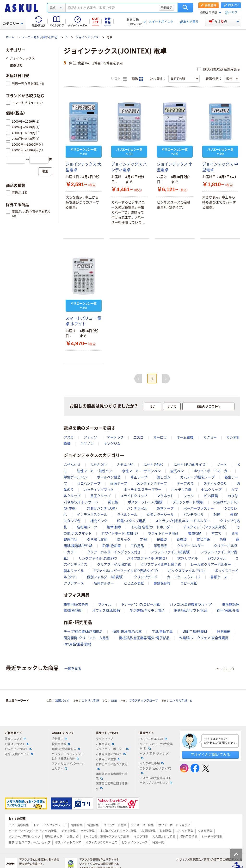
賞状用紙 (203, 540)
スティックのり (215, 483)
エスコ (138, 437)
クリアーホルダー (191, 546)
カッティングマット (99, 490)
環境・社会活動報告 (66, 749)
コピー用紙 (189, 583)
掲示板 (113, 502)
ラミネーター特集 (142, 825)
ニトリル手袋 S (181, 701)
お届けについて (17, 744)
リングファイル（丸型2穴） (98, 558)
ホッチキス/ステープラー (143, 490)
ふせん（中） (99, 465)
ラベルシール (127, 515)
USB (114, 701)
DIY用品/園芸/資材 (77, 644)
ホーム (10, 37)
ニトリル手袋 (90, 701)
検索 (185, 8)
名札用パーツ (87, 527)
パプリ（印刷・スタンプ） (155, 756)
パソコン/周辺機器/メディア (191, 604)
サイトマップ (105, 739)
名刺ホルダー (104, 583)
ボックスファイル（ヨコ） (187, 571)
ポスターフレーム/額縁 (145, 502)
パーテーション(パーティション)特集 (33, 831)
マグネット (165, 496)
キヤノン (87, 444)
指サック (124, 540)
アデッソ (90, 437)
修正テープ (139, 477)
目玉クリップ (100, 496)
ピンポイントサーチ (135, 843)
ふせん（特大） (154, 465)
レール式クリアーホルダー (211, 565)
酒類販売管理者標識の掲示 (112, 776)
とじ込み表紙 (134, 583)
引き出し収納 (97, 540)
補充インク (99, 521)
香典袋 (182, 540)
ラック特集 (87, 831)
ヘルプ (233, 13)
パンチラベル (137, 508)
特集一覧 (158, 843)
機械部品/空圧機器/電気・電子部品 (144, 638)
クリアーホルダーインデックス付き (114, 552)
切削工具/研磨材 (195, 632)
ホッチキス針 (181, 490)
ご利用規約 (105, 744)
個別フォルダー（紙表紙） (105, 577)
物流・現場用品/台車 (127, 632)
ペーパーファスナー (199, 508)
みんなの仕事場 (152, 763)
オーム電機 (185, 437)
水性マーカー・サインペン (141, 471)
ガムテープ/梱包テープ (197, 477)
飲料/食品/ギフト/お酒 (191, 611)
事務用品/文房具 (76, 604)
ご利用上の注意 (108, 759)
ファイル (105, 604)
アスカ (69, 437)
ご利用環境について (111, 754)
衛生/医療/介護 (228, 611)
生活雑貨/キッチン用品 (147, 611)
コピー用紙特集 (19, 825)
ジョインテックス (87, 37)
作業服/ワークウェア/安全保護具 (204, 638)
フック (189, 496)
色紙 (223, 540)
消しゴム (164, 477)
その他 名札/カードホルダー (152, 527)
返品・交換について (19, 754)
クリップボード (146, 577)
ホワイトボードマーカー (212, 471)
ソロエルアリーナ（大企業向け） (156, 746)
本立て (216, 533)
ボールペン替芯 (109, 477)
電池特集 (93, 825)
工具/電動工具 (162, 632)
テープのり (185, 483)
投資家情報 (61, 744)
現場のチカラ (54, 837)
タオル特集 (205, 831)
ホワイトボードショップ (174, 825)
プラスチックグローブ (143, 701)
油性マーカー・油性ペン (95, 471)
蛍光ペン (177, 471)
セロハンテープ (89, 483)
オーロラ (160, 437)
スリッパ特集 (185, 831)
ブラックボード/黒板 (188, 502)
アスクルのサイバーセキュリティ (68, 766)
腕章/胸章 (114, 527)
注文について (15, 739)
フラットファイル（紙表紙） (171, 552)
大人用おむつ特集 (164, 837)
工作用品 (137, 546)
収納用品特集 (189, 837)
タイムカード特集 (115, 825)
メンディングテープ (152, 483)
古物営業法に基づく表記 (112, 766)
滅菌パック (62, 701)
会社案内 (60, 739)
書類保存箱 (162, 583)
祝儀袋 (162, 540)
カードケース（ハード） (184, 577)
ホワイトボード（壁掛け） (120, 533)
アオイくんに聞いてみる (210, 755)
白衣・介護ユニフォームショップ (30, 843)
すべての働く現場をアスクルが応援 (106, 837)
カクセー (210, 437)
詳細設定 (167, 8)
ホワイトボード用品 (163, 533)
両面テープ (119, 483)
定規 (143, 540)
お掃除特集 (148, 831)
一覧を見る (73, 669)
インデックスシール (92, 515)
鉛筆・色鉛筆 (112, 546)
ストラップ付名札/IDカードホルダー (183, 521)
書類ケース (219, 577)
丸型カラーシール (160, 515)
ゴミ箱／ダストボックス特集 (118, 831)
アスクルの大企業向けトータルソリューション (156, 781)
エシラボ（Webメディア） (155, 771)
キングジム (112, 444)
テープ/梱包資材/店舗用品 (83, 632)
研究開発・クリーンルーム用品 (86, 638)
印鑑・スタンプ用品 (131, 521)
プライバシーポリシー (112, 749)
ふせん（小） (72, 465)
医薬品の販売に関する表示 (112, 786)
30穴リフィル (188, 558)
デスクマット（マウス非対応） (205, 527)
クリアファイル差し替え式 (161, 565)
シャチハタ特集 (212, 837)
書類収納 (195, 533)
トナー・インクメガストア (50, 825)
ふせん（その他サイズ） (190, 465)
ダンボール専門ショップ (25, 837)
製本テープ (165, 508)
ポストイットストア (68, 843)
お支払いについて (18, 749)
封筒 (217, 515)
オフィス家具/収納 (106, 611)
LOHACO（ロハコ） (153, 739)
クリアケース (74, 583)
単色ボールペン (75, 477)
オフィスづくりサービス (101, 843)
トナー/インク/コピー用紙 (141, 604)
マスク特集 (141, 837)
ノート (222, 465)
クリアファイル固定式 (114, 565)
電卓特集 (77, 825)
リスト (119, 79)
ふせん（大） (125, 465)
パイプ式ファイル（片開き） (147, 558)
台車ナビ (73, 837)
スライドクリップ (134, 496)
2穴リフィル (217, 558)
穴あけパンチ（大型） (102, 508)
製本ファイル (74, 571)
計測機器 (224, 632)
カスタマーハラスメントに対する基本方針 (68, 757)
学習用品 (160, 546)
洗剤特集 (166, 831)
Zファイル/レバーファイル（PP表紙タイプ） (126, 571)
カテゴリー (13, 24)
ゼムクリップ (211, 490)
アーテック (115, 437)
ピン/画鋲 (211, 496)
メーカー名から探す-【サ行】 (40, 37)
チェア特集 (68, 831)
